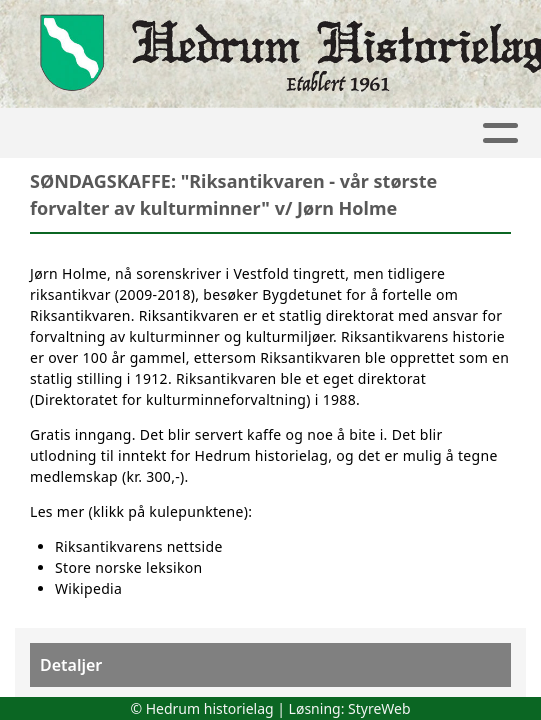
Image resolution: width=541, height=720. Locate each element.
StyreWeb (379, 708)
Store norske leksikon (129, 567)
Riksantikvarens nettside (139, 546)
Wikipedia (88, 588)
